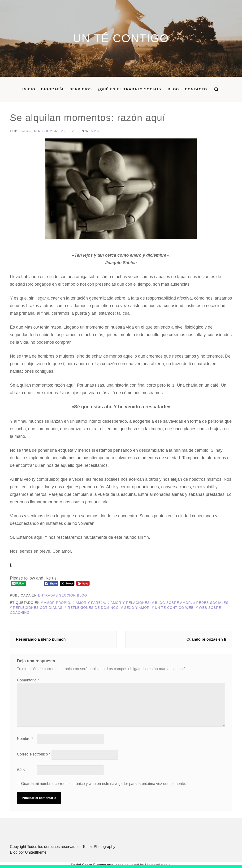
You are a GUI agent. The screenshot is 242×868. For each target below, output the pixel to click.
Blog (173, 89)
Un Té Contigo (121, 38)
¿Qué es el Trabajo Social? (130, 89)
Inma (94, 131)
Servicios (81, 89)
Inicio (29, 89)
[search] (216, 89)
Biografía (53, 89)
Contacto (196, 89)
